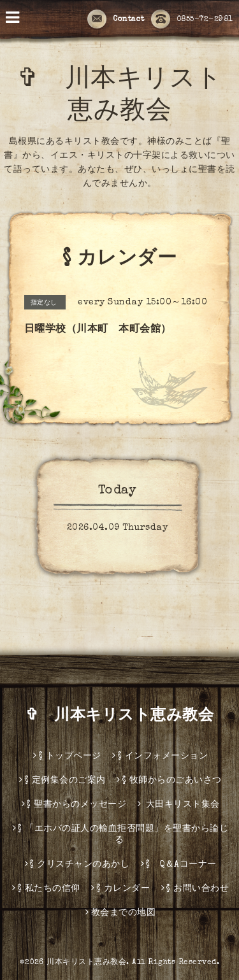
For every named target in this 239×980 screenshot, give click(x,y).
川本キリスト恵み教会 (86, 963)
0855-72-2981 (192, 20)
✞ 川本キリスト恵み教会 (127, 716)
